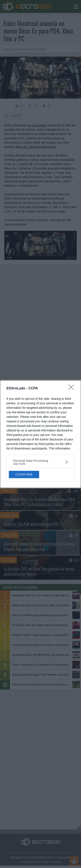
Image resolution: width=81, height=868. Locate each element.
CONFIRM (24, 474)
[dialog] (40, 434)
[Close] (73, 389)
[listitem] (40, 462)
